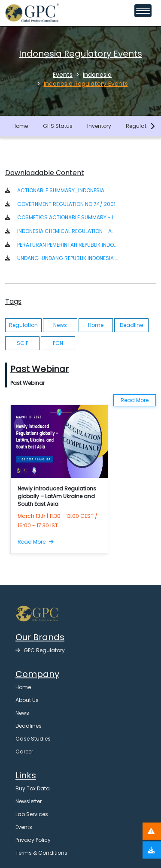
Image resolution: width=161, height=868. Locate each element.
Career (24, 752)
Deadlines (29, 726)
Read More (135, 400)
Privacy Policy (33, 840)
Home (20, 126)
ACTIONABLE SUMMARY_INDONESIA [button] (61, 190)
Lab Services (32, 814)
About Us (27, 700)
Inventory (99, 126)
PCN (58, 343)
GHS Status (58, 126)
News (60, 325)
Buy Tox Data (33, 788)
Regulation (140, 126)
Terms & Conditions (41, 853)
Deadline (131, 325)
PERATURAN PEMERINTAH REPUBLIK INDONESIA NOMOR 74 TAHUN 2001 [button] (68, 245)
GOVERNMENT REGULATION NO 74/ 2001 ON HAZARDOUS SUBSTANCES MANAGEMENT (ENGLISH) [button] (68, 204)
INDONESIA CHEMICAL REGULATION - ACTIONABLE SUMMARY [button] (68, 231)
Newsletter (29, 801)
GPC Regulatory (40, 650)
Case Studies (33, 739)
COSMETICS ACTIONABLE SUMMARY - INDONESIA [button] (68, 217)
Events (24, 827)
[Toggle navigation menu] (143, 11)
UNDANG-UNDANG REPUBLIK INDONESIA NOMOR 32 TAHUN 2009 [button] (68, 258)
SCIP (23, 343)
